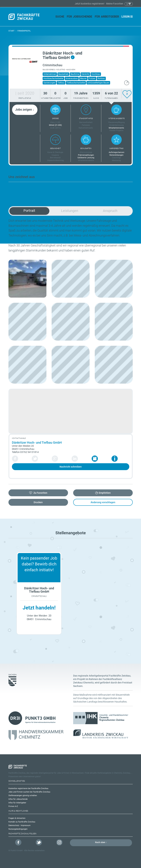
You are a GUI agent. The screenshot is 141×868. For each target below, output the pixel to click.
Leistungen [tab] (70, 211)
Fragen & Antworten (17, 818)
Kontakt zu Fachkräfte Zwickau (22, 822)
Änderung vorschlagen (103, 502)
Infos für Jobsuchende (18, 799)
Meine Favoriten (115, 4)
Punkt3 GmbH (17, 851)
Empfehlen (105, 493)
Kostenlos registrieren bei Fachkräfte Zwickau (28, 788)
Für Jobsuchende (79, 17)
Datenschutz (14, 825)
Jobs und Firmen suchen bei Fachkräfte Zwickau (29, 792)
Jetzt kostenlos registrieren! (90, 4)
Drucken (38, 502)
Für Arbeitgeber (107, 17)
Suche (60, 17)
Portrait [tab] (29, 211)
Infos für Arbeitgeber (17, 803)
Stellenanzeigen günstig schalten (23, 795)
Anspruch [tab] (110, 211)
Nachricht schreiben (71, 467)
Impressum (26, 825)
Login (127, 17)
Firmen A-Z (13, 806)
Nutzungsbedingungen (18, 829)
